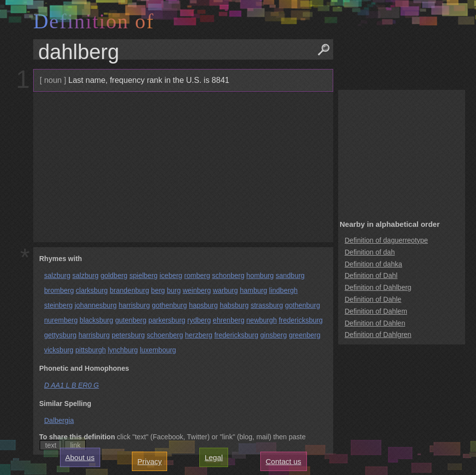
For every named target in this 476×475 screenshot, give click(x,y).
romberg (197, 275)
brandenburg (129, 290)
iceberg (171, 275)
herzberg (199, 335)
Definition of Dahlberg (378, 287)
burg (174, 290)
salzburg (57, 275)
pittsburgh (90, 350)
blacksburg (97, 320)
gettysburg (60, 335)
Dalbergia (59, 420)
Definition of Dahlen (375, 323)
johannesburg (95, 305)
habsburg (234, 305)
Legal (214, 457)
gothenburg (169, 305)
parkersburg (167, 320)
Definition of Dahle (373, 299)
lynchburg (123, 350)
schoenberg (165, 335)
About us (80, 457)
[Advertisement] (182, 167)
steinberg (59, 305)
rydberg (199, 320)
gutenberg (131, 320)
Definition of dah (370, 252)
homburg (260, 275)
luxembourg (158, 350)
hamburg (254, 290)
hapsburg (203, 305)
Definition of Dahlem (376, 311)
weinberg (197, 290)
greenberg (304, 335)
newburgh (262, 320)
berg (158, 290)
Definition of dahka (373, 264)
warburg (225, 290)
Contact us (284, 461)
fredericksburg (301, 320)
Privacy (149, 461)
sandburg (290, 275)
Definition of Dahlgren (378, 335)
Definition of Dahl (371, 275)
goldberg (114, 275)
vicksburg (59, 350)
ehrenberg (229, 320)
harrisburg (134, 305)
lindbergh (284, 290)
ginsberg (274, 335)
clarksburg (92, 290)
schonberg (228, 275)
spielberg (144, 275)
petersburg (128, 335)
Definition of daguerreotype (386, 240)
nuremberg (61, 320)
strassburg (267, 305)
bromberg (59, 290)
